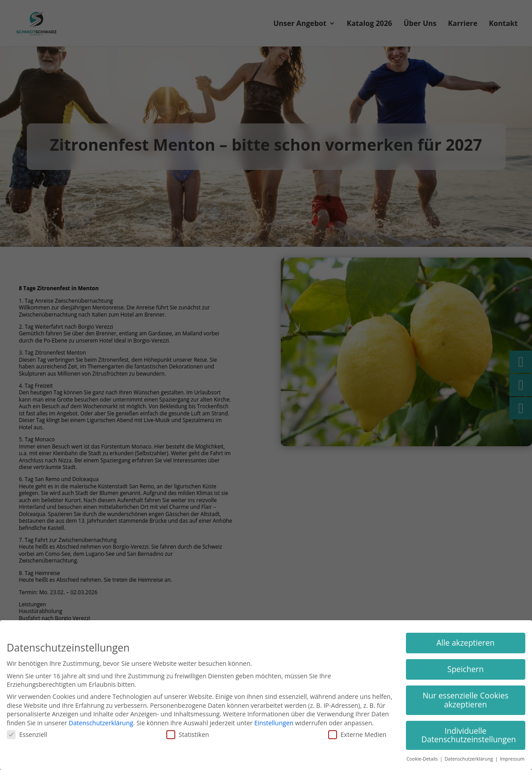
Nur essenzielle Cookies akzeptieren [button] (465, 700)
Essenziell (27, 734)
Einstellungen (274, 723)
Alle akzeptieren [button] (465, 643)
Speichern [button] (466, 669)
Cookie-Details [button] (423, 759)
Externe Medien (357, 734)
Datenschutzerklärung (101, 723)
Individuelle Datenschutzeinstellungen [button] (469, 735)
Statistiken (188, 734)
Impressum (512, 759)
